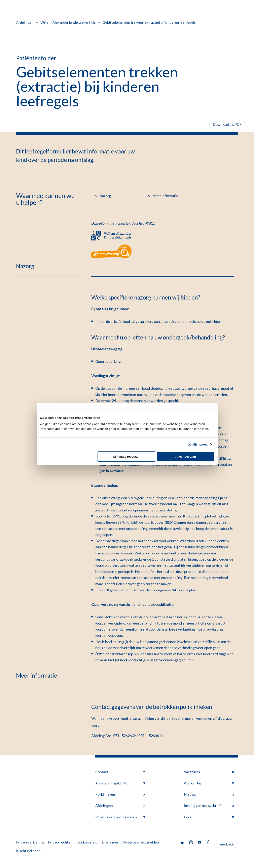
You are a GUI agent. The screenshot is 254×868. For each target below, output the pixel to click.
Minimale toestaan (126, 456)
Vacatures (209, 772)
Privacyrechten (60, 842)
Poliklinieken (120, 794)
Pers (209, 817)
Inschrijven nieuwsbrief (209, 806)
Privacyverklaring (30, 842)
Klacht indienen (28, 851)
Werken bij (209, 783)
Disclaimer (110, 842)
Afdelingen (25, 22)
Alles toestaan (186, 456)
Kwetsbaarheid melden (141, 842)
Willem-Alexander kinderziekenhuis (68, 22)
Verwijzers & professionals (120, 817)
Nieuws (209, 794)
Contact (120, 772)
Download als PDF (227, 124)
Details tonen (197, 444)
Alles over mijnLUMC (120, 783)
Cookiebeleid (87, 842)
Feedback (226, 844)
